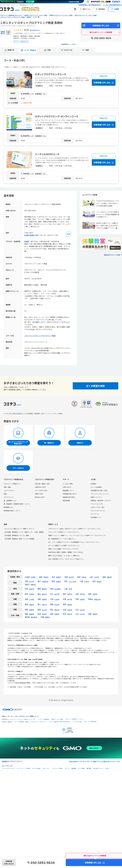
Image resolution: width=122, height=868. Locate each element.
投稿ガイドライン (96, 497)
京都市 (44, 599)
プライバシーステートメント (100, 494)
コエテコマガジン (9, 490)
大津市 (32, 599)
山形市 (97, 577)
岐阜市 (32, 589)
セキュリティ (46, 768)
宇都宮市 (45, 581)
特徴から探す (39, 494)
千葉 (81, 581)
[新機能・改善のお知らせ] (75, 9)
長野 (90, 594)
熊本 (64, 614)
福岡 (26, 614)
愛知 (52, 589)
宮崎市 (95, 614)
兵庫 (64, 599)
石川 (52, 594)
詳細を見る (104, 76)
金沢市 (57, 594)
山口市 (82, 610)
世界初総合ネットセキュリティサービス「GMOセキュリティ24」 (19, 719)
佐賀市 (44, 614)
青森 (41, 577)
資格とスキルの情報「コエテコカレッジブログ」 (64, 549)
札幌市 (33, 577)
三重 (66, 589)
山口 (77, 609)
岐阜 (26, 589)
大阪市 (57, 599)
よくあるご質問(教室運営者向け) (113, 5)
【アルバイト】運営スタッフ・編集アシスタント (19, 529)
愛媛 (52, 604)
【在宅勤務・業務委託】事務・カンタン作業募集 (19, 539)
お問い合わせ (67, 487)
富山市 (44, 594)
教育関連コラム (9, 507)
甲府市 (82, 594)
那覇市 (47, 617)
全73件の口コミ (35, 30)
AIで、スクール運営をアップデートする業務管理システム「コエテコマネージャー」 (75, 542)
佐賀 (39, 614)
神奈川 (27, 584)
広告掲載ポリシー (96, 517)
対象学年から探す (40, 487)
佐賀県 (27, 235)
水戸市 (32, 581)
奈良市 (82, 599)
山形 (91, 577)
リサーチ (67, 768)
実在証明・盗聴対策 (7, 722)
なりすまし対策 (77, 722)
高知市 (70, 605)
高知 (64, 604)
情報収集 (74, 768)
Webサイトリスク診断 (57, 719)
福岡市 (32, 614)
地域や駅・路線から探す (43, 484)
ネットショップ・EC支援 (23, 768)
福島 (104, 577)
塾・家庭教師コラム (10, 500)
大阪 (52, 599)
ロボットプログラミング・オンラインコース (57, 116)
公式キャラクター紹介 (98, 507)
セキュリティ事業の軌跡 (90, 722)
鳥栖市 (32, 235)
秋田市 (84, 577)
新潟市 (32, 594)
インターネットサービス (8, 768)
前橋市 (58, 581)
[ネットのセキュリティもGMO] (18, 2)
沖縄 (42, 617)
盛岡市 (59, 577)
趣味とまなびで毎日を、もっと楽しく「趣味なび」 (64, 556)
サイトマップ (95, 514)
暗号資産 (89, 768)
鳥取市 (32, 610)
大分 (77, 614)
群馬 (53, 581)
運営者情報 (66, 500)
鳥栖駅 (27, 241)
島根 (39, 609)
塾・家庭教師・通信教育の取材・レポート (17, 504)
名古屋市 (58, 589)
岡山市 (57, 610)
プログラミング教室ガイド (12, 484)
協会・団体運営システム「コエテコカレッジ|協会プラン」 (67, 559)
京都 (39, 599)
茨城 (26, 581)
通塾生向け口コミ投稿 (112, 255)
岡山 (52, 609)
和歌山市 (97, 599)
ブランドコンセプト (97, 504)
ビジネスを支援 (36, 768)
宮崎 (90, 614)
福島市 (109, 577)
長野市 (95, 594)
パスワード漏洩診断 (44, 719)
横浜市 (33, 584)
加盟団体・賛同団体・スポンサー (101, 500)
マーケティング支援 (57, 768)
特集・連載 (7, 487)
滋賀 (26, 599)
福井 (64, 594)
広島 (64, 609)
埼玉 (66, 581)
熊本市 (70, 614)
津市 (70, 589)
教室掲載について (68, 490)
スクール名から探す (41, 490)
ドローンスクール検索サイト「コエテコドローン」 (64, 532)
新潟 (26, 594)
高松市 (44, 605)
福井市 (70, 594)
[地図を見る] (68, 234)
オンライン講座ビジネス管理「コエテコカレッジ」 (64, 545)
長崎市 (57, 614)
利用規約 (93, 484)
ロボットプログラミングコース (51, 74)
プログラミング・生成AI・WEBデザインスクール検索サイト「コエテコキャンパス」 (75, 529)
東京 (94, 581)
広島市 (70, 610)
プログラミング (9, 497)
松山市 (57, 605)
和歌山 (91, 599)
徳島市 (32, 605)
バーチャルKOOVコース (47, 154)
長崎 (52, 614)
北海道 (27, 577)
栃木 (39, 581)
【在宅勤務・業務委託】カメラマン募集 (16, 535)
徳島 (26, 604)
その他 (107, 768)
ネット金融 (81, 768)
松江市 (44, 610)
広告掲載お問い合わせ (70, 494)
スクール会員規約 (96, 487)
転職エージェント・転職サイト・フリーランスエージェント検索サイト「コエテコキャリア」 (78, 535)
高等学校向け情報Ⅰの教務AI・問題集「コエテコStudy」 (66, 552)
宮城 (66, 577)
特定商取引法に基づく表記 (99, 490)
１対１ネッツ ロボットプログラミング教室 (40, 336)
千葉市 (86, 581)
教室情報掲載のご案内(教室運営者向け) (90, 5)
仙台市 (71, 577)
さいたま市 (72, 581)
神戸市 (70, 599)
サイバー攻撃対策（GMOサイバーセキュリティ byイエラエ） (31, 722)
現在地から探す (40, 497)
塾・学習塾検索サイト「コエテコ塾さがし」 (62, 539)
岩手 (53, 577)
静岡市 (44, 589)
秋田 (79, 577)
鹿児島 (27, 617)
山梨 (77, 594)
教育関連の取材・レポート (12, 511)
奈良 (77, 599)
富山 (39, 594)
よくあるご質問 (68, 484)
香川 (39, 604)
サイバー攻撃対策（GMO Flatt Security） (60, 722)
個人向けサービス (98, 768)
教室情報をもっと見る (68, 44)
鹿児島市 (34, 617)
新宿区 (99, 581)
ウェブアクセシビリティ (98, 511)
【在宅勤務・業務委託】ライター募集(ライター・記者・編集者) (24, 532)
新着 (5, 494)
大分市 (82, 614)
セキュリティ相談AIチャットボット (75, 719)
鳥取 (26, 609)
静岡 (39, 589)
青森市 (46, 577)
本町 (36, 235)
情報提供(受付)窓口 (69, 497)
